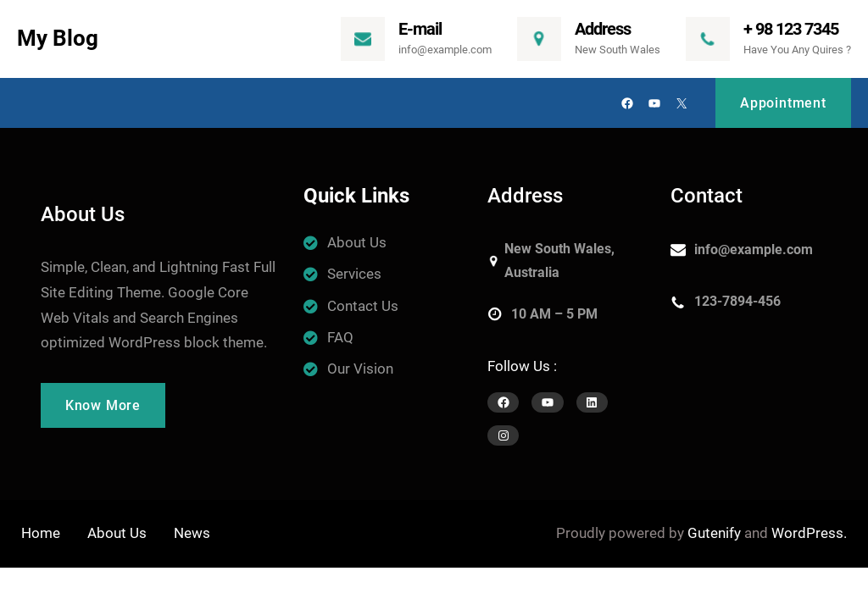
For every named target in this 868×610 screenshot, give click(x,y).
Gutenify (714, 533)
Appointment (783, 103)
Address (603, 29)
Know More (103, 405)
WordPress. (809, 533)
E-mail (420, 29)
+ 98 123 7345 (791, 29)
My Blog (58, 38)
